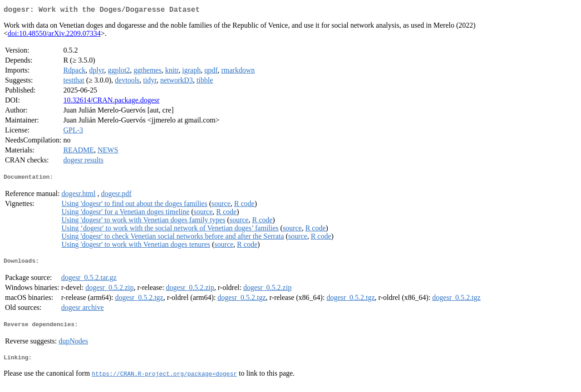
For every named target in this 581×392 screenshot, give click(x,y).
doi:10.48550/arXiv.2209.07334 (54, 35)
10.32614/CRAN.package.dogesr (111, 102)
